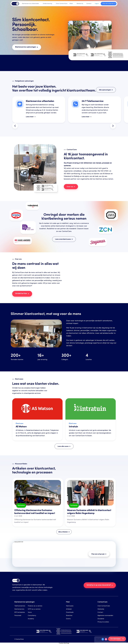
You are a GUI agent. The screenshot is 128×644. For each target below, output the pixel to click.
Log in (97, 4)
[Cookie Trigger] (64, 643)
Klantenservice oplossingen (24, 602)
